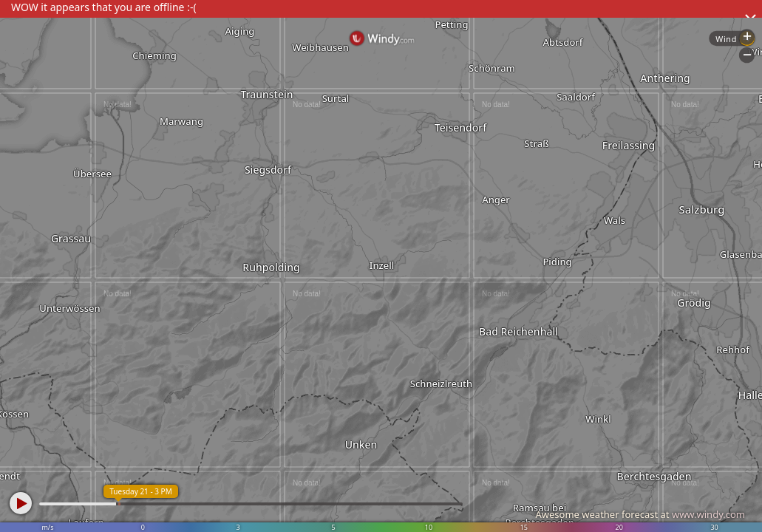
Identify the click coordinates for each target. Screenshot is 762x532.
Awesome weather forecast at (640, 514)
